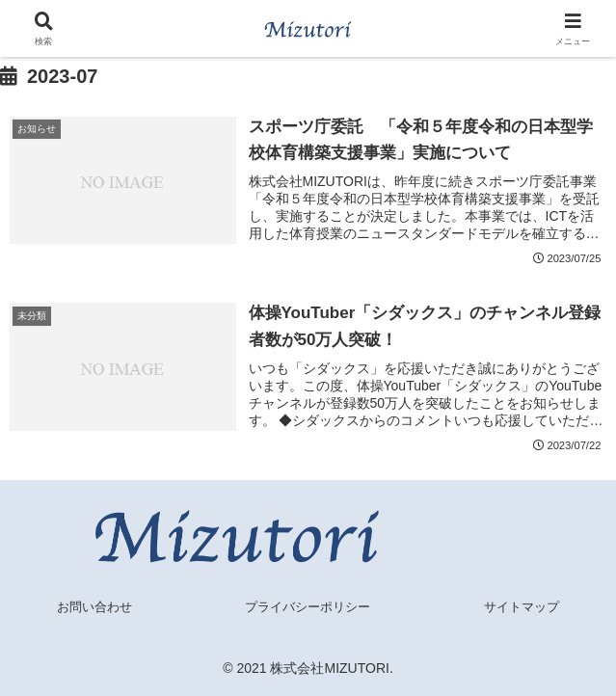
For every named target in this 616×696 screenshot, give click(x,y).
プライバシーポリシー (308, 607)
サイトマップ (522, 607)
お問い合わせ (94, 607)
